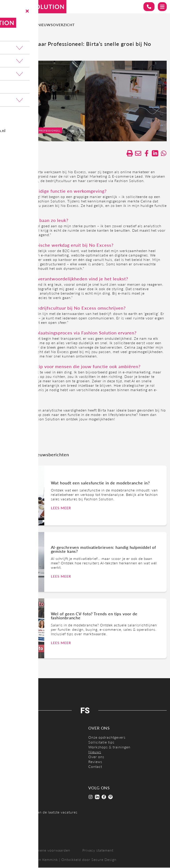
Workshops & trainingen (109, 747)
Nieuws (95, 752)
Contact (95, 767)
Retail (8, 762)
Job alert (18, 829)
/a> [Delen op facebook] (146, 153)
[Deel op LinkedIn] (155, 153)
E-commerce (14, 738)
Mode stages (14, 777)
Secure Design (104, 860)
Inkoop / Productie (20, 747)
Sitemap (10, 851)
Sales (8, 767)
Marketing (12, 752)
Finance (10, 743)
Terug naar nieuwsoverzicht (41, 25)
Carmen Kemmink (43, 860)
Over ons (96, 757)
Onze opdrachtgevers (107, 738)
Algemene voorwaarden (50, 851)
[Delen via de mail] (137, 153)
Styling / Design (17, 772)
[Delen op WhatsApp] (163, 153)
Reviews (95, 762)
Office (9, 757)
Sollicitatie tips (101, 743)
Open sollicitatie (18, 782)
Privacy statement (98, 851)
